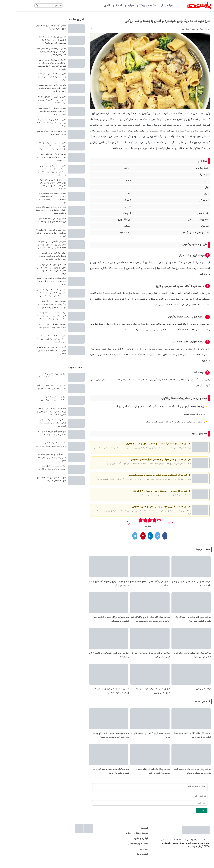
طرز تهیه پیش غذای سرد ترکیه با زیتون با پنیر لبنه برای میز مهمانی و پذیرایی (176, 778)
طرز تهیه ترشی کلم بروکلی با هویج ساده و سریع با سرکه (134, 584)
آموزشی (101, 6)
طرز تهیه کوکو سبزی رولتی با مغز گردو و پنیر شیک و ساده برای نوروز (94, 778)
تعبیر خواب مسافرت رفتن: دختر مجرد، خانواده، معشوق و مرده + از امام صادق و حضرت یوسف (34, 210)
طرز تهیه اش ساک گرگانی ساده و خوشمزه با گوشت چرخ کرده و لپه (176, 741)
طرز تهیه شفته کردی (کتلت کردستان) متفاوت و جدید (134, 741)
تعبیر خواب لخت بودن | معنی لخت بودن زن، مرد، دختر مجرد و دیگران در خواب (34, 77)
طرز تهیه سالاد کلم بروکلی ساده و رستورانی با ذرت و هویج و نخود (176, 658)
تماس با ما (126, 861)
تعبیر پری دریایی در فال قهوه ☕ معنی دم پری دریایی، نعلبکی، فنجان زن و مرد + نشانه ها (35, 100)
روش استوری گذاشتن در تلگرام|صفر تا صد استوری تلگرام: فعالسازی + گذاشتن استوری (34, 233)
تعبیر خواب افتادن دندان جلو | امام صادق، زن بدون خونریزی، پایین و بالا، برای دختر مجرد (35, 339)
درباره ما (127, 855)
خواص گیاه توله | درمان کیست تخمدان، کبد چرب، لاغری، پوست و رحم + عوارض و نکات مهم (36, 256)
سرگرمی (113, 6)
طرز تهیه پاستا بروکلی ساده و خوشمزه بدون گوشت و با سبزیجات (94, 621)
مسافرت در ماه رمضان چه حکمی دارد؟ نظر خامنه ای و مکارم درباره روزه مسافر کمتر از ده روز (34, 52)
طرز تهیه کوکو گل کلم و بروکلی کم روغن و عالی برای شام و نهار (175, 584)
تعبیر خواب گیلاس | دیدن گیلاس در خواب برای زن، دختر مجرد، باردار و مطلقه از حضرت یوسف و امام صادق (36, 245)
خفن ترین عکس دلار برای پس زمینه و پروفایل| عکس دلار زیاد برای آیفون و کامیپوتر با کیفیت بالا (35, 411)
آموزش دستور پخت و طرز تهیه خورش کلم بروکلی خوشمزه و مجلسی (95, 695)
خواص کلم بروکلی (187, 693)
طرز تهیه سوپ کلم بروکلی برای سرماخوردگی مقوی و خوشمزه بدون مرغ (176, 621)
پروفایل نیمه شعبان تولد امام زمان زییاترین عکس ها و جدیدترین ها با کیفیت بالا (36, 423)
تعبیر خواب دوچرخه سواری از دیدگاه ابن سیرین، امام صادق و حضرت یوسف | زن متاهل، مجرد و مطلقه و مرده (34, 146)
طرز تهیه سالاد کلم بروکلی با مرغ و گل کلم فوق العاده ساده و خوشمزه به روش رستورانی (134, 621)
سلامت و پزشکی (130, 6)
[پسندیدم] (154, 522)
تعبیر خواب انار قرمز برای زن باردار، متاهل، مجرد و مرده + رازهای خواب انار (35, 327)
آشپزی (90, 6)
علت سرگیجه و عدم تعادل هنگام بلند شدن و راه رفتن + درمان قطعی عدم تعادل (35, 458)
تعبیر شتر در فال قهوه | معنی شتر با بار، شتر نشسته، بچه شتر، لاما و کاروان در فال (34, 123)
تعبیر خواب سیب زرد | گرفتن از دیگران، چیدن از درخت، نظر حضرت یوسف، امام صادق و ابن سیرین (36, 304)
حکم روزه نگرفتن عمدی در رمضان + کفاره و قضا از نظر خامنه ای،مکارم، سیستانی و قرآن (35, 88)
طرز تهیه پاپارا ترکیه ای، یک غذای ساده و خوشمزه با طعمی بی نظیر (137, 778)
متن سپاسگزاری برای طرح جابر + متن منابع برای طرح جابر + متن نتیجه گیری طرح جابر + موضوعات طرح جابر (35, 293)
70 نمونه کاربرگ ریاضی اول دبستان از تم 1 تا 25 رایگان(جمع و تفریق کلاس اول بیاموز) (35, 157)
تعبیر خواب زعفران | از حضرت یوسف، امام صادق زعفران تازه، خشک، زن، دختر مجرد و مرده (35, 111)
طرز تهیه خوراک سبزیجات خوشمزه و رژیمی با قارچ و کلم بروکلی (135, 658)
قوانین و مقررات (124, 845)
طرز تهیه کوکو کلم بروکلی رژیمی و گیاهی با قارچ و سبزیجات (92, 658)
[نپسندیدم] (113, 522)
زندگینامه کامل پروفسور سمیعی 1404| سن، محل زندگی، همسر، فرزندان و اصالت (35, 281)
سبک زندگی (150, 6)
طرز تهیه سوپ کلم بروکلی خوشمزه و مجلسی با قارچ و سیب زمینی (134, 695)
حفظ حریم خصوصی (122, 850)
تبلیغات (128, 835)
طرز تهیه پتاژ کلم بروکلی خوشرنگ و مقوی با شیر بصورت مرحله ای (92, 584)
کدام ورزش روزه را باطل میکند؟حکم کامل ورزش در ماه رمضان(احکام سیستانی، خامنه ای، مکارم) (36, 40)
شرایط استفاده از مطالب (120, 840)
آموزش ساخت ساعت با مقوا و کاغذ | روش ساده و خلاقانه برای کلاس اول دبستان (35, 350)
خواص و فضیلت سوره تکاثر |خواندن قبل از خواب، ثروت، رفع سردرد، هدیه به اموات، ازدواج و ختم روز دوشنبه (35, 316)
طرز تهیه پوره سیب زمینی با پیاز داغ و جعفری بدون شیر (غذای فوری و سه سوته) (94, 741)
